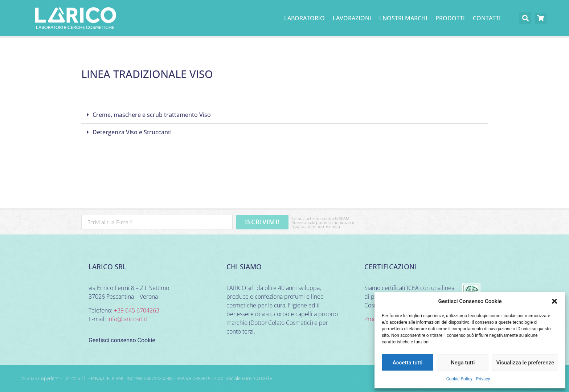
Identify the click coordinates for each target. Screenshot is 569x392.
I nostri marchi (403, 18)
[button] (554, 301)
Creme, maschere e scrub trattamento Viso (152, 115)
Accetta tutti (408, 363)
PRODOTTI (450, 18)
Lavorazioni (352, 18)
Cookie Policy (459, 379)
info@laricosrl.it (127, 319)
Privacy (483, 379)
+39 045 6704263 (137, 310)
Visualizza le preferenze (525, 363)
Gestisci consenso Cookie (122, 340)
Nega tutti (463, 363)
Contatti (487, 18)
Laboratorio (304, 18)
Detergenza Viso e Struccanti (132, 132)
